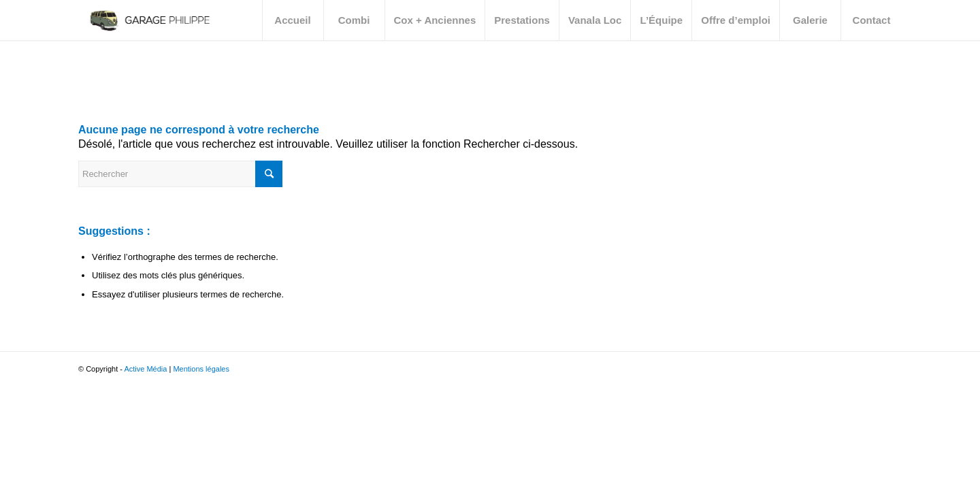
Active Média (145, 369)
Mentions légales (201, 369)
